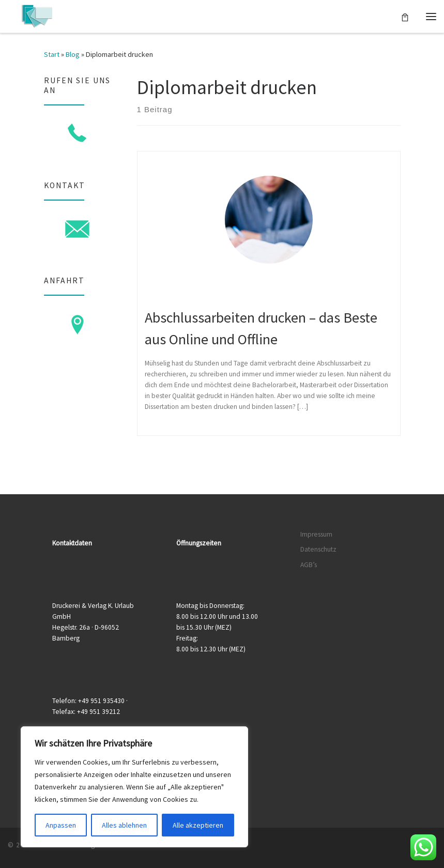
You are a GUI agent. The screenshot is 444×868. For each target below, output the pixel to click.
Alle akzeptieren (198, 825)
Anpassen (61, 825)
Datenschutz (318, 549)
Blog (73, 54)
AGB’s (309, 565)
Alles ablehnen (124, 825)
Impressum (316, 534)
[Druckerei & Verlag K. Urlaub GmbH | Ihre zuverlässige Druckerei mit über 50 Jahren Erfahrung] (37, 15)
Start (52, 54)
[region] (134, 787)
